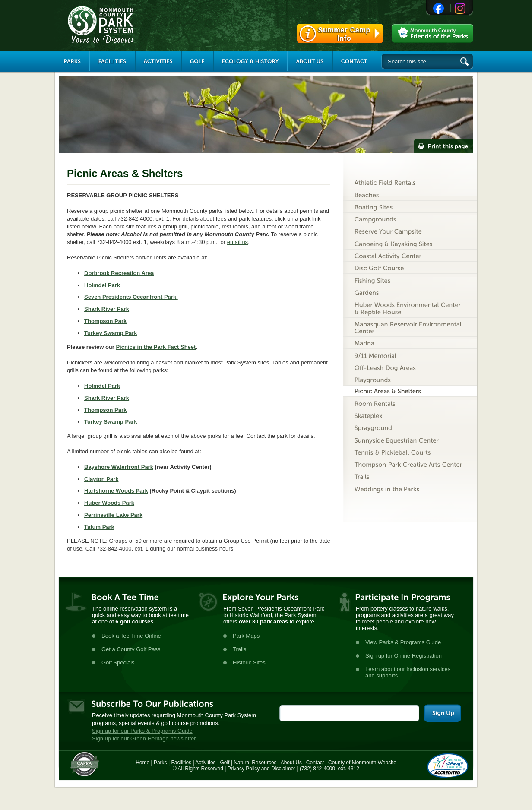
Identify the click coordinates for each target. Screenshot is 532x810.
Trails (239, 649)
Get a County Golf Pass (131, 649)
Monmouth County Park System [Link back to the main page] (127, 25)
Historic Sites (249, 663)
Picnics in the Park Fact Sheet (156, 347)
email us (237, 242)
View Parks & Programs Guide (403, 642)
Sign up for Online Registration (404, 656)
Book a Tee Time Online (131, 636)
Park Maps (246, 636)
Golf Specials (118, 663)
